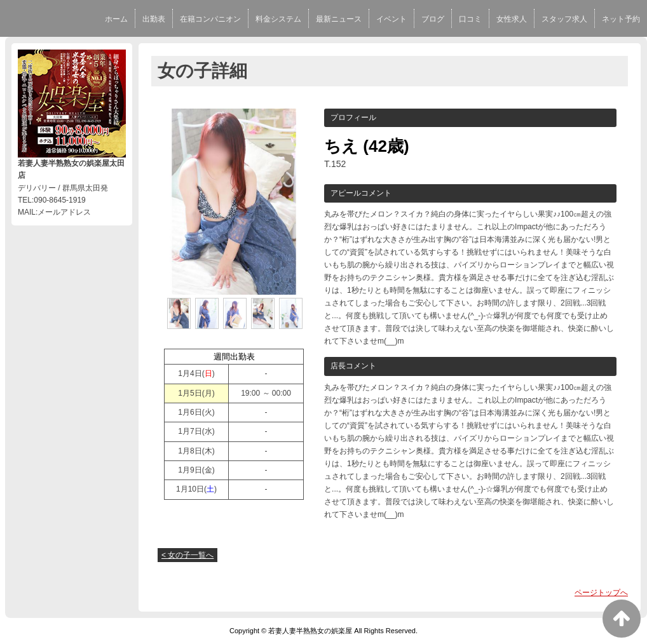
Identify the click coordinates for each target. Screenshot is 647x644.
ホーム (116, 19)
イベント (392, 19)
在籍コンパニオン (210, 19)
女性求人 (512, 19)
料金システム (278, 19)
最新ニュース (339, 19)
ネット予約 (621, 19)
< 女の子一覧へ (187, 555)
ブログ (433, 19)
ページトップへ (601, 593)
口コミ (470, 19)
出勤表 (154, 19)
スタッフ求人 (564, 19)
